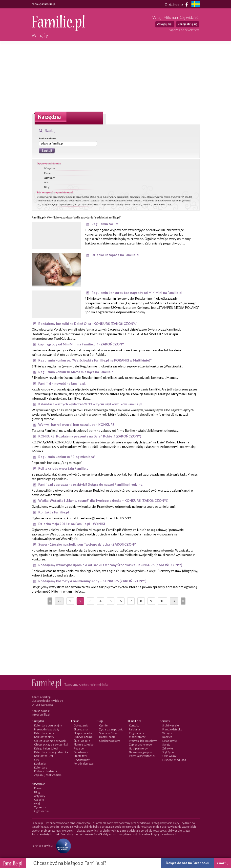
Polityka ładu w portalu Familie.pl (64, 468)
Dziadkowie (81, 752)
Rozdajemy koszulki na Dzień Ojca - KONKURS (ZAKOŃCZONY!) (88, 324)
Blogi (47, 187)
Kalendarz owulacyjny (48, 725)
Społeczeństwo (109, 733)
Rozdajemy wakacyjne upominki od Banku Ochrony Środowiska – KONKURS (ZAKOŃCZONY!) (110, 565)
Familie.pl (38, 217)
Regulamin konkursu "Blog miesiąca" (67, 457)
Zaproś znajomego (140, 744)
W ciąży (167, 733)
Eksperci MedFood (174, 760)
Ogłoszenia (81, 725)
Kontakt (134, 725)
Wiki (47, 182)
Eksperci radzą (83, 733)
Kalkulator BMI (43, 756)
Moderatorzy (137, 737)
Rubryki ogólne (83, 737)
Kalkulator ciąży (44, 737)
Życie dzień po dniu (111, 729)
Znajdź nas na (177, 4)
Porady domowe (84, 763)
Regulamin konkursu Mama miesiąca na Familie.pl (76, 372)
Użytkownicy (82, 760)
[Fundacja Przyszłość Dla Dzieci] (62, 846)
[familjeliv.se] (195, 5)
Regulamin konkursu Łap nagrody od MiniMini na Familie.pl (137, 293)
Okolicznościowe (110, 741)
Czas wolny (169, 756)
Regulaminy (136, 733)
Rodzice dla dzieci (45, 771)
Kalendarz (41, 767)
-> (174, 601)
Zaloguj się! (165, 24)
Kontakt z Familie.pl (54, 512)
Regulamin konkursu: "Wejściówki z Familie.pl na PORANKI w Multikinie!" (95, 360)
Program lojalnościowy (143, 741)
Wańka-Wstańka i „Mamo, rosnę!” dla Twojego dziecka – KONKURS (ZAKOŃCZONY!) (103, 501)
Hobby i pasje (107, 737)
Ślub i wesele (82, 741)
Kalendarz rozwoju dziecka (51, 752)
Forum (48, 173)
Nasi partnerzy (138, 748)
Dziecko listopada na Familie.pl (115, 255)
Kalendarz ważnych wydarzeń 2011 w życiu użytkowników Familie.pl (90, 404)
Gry (37, 760)
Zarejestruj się (187, 24)
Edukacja (40, 763)
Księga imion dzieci (46, 748)
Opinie (103, 725)
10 (162, 601)
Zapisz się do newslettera (184, 30)
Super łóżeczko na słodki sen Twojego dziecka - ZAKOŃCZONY (87, 544)
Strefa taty (80, 756)
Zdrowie (168, 748)
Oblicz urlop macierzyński (50, 741)
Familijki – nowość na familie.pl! (62, 384)
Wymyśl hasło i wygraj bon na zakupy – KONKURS (76, 425)
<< (49, 601)
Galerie (39, 800)
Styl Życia (168, 752)
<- (59, 601)
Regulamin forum (105, 224)
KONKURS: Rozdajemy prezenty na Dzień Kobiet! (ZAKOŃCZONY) (90, 436)
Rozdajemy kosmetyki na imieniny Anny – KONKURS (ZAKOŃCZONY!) (92, 581)
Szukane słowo (47, 138)
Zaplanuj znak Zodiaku (48, 775)
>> (183, 601)
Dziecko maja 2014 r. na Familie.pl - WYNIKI (72, 524)
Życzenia (40, 807)
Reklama (134, 729)
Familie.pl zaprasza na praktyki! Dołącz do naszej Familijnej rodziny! (91, 484)
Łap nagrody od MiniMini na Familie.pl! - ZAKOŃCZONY (81, 344)
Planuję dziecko (84, 744)
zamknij (223, 863)
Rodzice (79, 748)
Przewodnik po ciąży (47, 729)
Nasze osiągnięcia (140, 752)
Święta (166, 744)
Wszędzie (50, 168)
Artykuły (50, 178)
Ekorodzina (81, 729)
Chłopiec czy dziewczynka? (51, 744)
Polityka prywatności (142, 756)
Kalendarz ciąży (44, 733)
